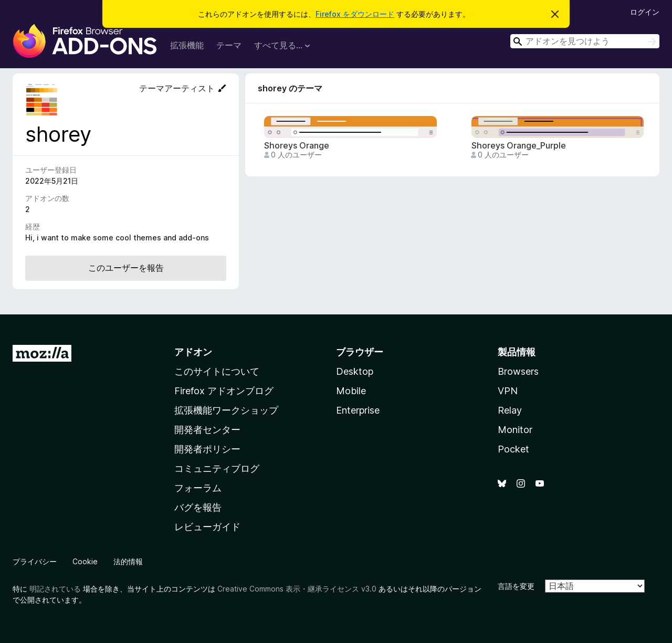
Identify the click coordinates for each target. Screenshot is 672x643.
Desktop (355, 371)
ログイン (645, 12)
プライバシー (35, 561)
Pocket (513, 449)
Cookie (85, 561)
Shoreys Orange (297, 146)
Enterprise (358, 410)
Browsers (518, 371)
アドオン (193, 352)
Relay (510, 410)
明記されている (55, 589)
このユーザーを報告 (126, 268)
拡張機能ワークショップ (226, 410)
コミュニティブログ (217, 468)
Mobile (351, 391)
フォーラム (198, 488)
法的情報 (128, 561)
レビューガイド (207, 527)
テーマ (229, 45)
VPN (508, 391)
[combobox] (585, 41)
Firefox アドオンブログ (224, 391)
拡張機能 (187, 45)
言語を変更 (516, 586)
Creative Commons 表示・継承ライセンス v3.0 (297, 589)
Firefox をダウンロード (355, 14)
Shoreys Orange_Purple (519, 146)
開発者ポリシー (207, 449)
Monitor (515, 430)
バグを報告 (198, 507)
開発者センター (207, 430)
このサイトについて (217, 371)
